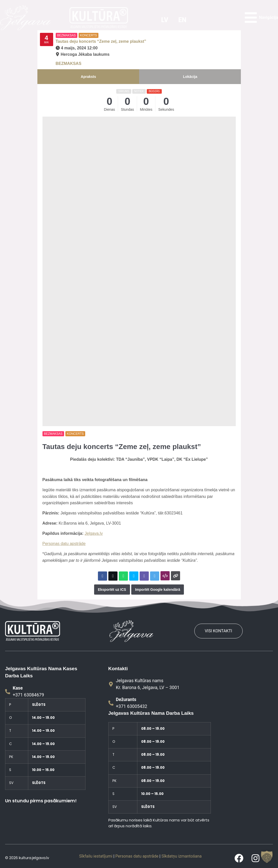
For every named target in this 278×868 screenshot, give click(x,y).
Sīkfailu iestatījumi (96, 856)
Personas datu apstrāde (64, 544)
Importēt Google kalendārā (158, 590)
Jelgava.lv (94, 533)
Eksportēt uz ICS (112, 590)
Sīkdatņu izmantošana (182, 856)
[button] (267, 857)
